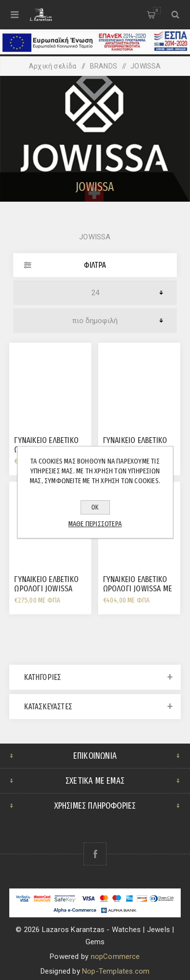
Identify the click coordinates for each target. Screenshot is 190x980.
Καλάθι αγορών (157, 11)
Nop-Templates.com (116, 971)
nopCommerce (116, 957)
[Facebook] (95, 854)
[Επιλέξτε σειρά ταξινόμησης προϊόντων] (95, 321)
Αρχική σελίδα (53, 66)
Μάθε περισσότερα (95, 524)
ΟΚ (95, 507)
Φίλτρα (95, 265)
